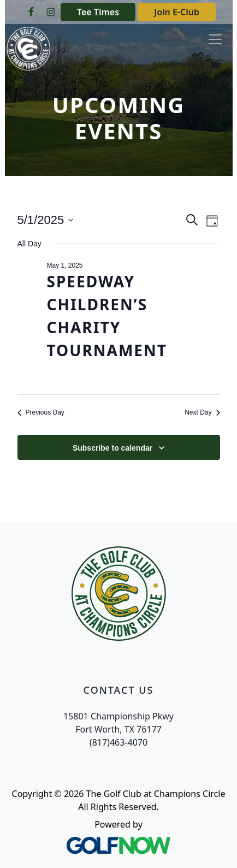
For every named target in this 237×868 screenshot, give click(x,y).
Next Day (202, 412)
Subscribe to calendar (112, 448)
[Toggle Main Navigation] (215, 39)
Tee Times (98, 12)
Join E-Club (177, 12)
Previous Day (41, 412)
